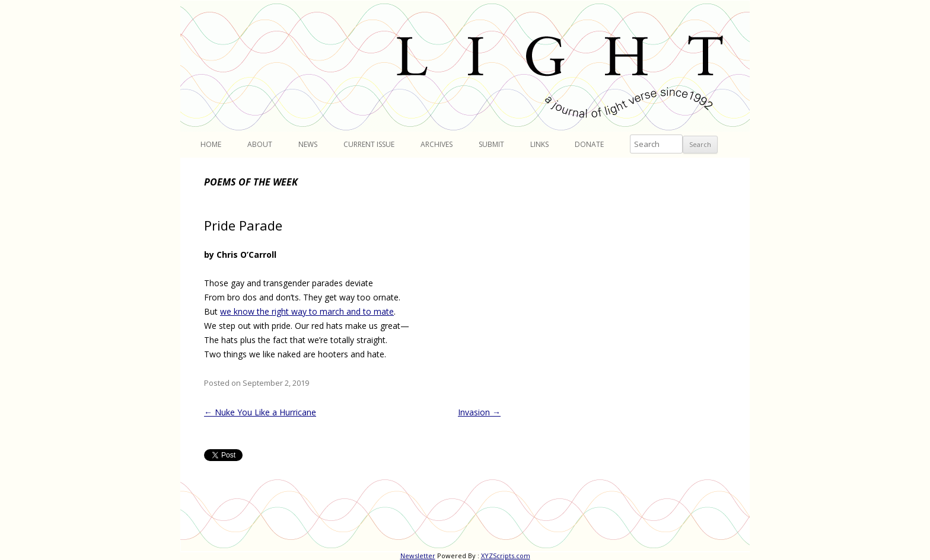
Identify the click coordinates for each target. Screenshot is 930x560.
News (308, 144)
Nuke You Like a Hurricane (260, 412)
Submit (491, 144)
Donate (589, 144)
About (260, 144)
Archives (437, 144)
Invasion (479, 412)
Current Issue (369, 144)
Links (539, 144)
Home (211, 144)
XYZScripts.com (506, 556)
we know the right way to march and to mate (307, 311)
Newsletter (418, 556)
